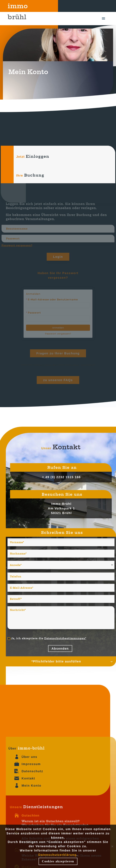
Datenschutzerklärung (57, 855)
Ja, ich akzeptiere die (47, 638)
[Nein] (112, 846)
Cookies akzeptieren (58, 861)
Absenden (60, 649)
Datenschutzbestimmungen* (65, 638)
